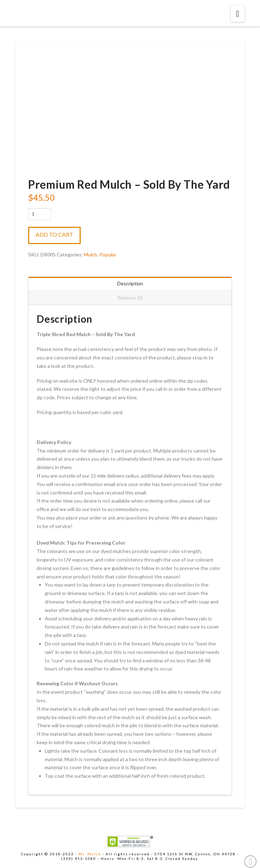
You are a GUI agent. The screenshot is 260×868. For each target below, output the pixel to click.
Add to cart (54, 234)
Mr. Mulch (90, 854)
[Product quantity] (40, 214)
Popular (108, 254)
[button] (238, 14)
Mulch (91, 254)
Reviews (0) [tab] (130, 298)
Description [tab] (130, 283)
